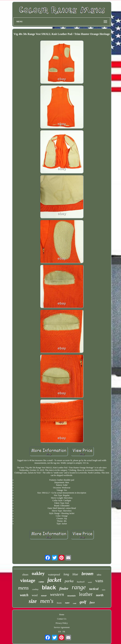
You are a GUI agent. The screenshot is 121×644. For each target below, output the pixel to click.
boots (59, 603)
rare (67, 603)
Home (62, 615)
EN (60, 632)
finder (64, 589)
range (79, 587)
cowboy (35, 589)
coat (75, 603)
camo (41, 582)
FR (64, 632)
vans (99, 581)
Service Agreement (62, 627)
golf (83, 602)
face (92, 602)
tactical (94, 589)
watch (24, 595)
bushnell (81, 582)
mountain (72, 596)
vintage (28, 580)
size (33, 601)
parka (69, 581)
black (49, 587)
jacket (54, 580)
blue (75, 574)
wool (35, 595)
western (57, 594)
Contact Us (62, 619)
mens (24, 588)
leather (86, 594)
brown (87, 574)
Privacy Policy (62, 623)
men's (47, 601)
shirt (104, 590)
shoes (25, 575)
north (100, 595)
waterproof (54, 575)
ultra (99, 575)
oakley (38, 573)
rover (44, 596)
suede (90, 582)
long (66, 574)
